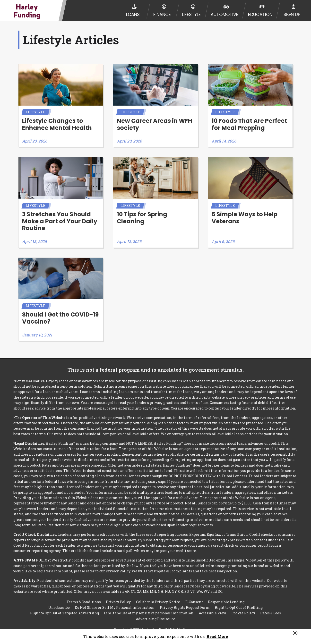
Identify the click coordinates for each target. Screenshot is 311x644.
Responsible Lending (226, 596)
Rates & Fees (271, 608)
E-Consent (194, 596)
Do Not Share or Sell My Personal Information (115, 602)
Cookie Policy (243, 608)
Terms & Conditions (84, 596)
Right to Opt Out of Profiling (239, 602)
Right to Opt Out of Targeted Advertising (65, 608)
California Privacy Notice (158, 596)
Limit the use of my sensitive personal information (149, 608)
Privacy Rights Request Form (185, 602)
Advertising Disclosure (155, 614)
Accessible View (212, 608)
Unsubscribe (59, 602)
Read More (217, 636)
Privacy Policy (118, 596)
